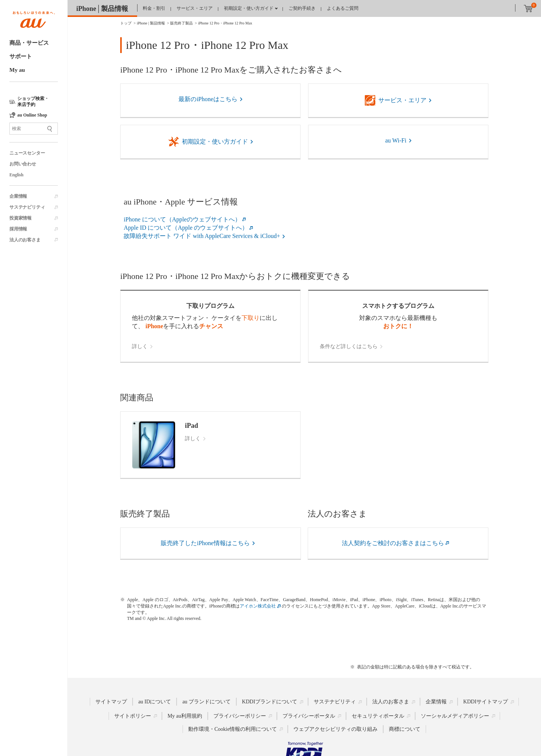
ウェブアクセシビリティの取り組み (335, 729)
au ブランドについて (206, 702)
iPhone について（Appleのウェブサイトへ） (182, 219)
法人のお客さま (25, 240)
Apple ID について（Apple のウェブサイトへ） (186, 228)
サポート (21, 56)
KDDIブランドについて (270, 702)
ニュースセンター (27, 153)
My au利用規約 (185, 716)
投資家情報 (20, 218)
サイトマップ (111, 702)
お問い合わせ (23, 164)
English (16, 175)
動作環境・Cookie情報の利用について (233, 729)
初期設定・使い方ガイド (249, 8)
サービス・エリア (195, 8)
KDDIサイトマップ (486, 702)
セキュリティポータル (378, 716)
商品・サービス (29, 43)
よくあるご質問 (343, 8)
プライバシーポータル (309, 716)
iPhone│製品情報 (102, 9)
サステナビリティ (27, 207)
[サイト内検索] (34, 129)
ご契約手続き (302, 8)
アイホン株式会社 (258, 606)
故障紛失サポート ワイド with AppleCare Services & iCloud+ (202, 236)
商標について (405, 729)
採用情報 (18, 229)
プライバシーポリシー (240, 716)
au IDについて (155, 702)
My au (17, 70)
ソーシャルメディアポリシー (455, 716)
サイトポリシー (133, 716)
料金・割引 (154, 8)
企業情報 (18, 196)
